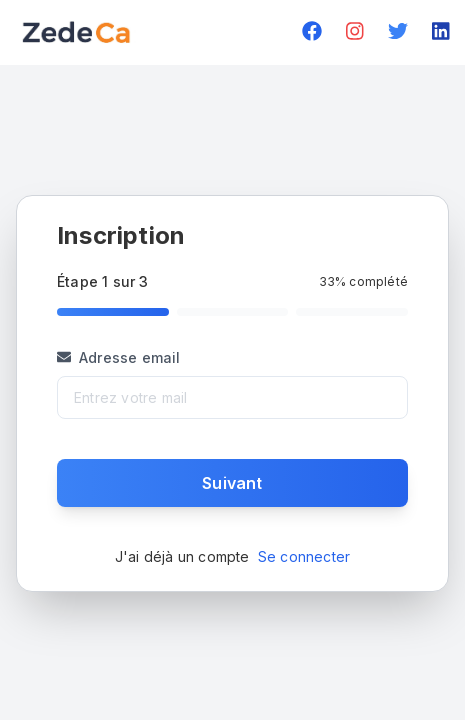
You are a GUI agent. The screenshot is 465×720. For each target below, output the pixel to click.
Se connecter (304, 556)
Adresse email (119, 357)
